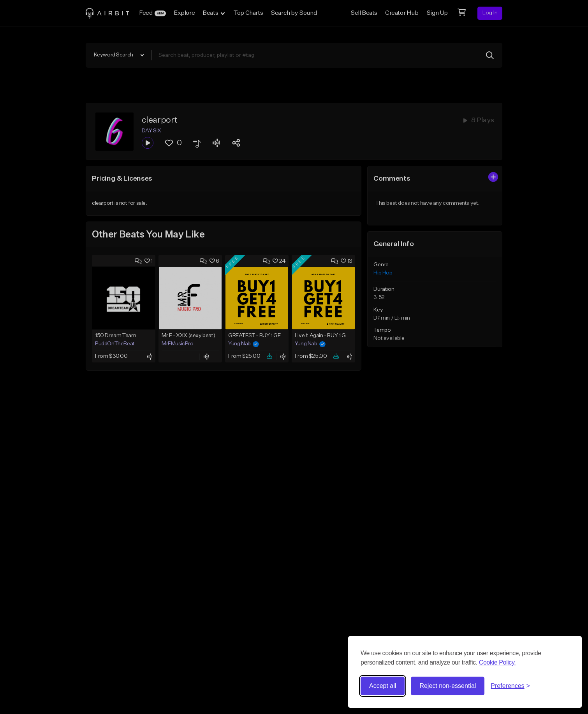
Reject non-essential (448, 686)
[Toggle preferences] (510, 686)
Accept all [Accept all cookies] (383, 686)
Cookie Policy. (497, 662)
